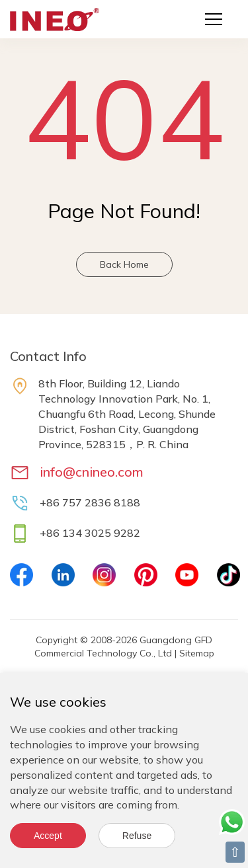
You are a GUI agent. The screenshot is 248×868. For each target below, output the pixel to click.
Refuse (137, 836)
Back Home (124, 264)
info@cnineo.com (92, 472)
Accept (48, 836)
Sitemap (197, 653)
